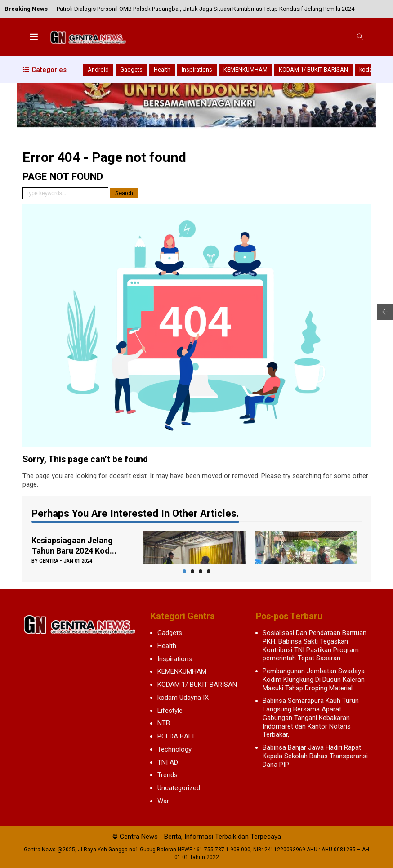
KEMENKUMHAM (246, 69)
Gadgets (131, 69)
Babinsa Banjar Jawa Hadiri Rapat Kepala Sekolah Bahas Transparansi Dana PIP (315, 756)
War (163, 801)
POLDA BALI (176, 736)
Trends (167, 775)
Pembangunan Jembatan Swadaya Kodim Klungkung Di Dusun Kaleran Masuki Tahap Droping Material (314, 680)
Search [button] (124, 193)
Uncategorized (179, 788)
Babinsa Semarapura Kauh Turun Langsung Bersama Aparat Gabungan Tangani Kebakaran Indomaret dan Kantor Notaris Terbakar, (311, 718)
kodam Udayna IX (183, 698)
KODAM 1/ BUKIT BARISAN (313, 69)
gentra (49, 561)
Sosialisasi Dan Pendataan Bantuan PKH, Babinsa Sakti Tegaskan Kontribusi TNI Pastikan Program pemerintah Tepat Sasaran (315, 645)
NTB (164, 723)
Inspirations (197, 69)
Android (98, 69)
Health (162, 69)
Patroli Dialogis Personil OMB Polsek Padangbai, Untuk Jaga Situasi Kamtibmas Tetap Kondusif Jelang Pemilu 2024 (205, 9)
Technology (174, 749)
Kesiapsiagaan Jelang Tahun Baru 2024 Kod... (74, 546)
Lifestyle (170, 711)
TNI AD (168, 762)
